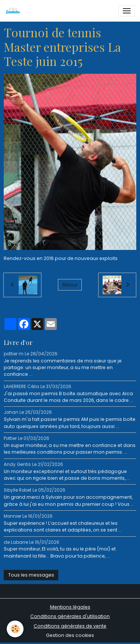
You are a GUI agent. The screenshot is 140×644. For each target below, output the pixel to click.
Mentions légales (70, 607)
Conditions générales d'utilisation (70, 616)
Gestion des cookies (70, 635)
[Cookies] (15, 629)
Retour (70, 285)
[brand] (14, 11)
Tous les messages (31, 575)
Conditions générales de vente (70, 626)
